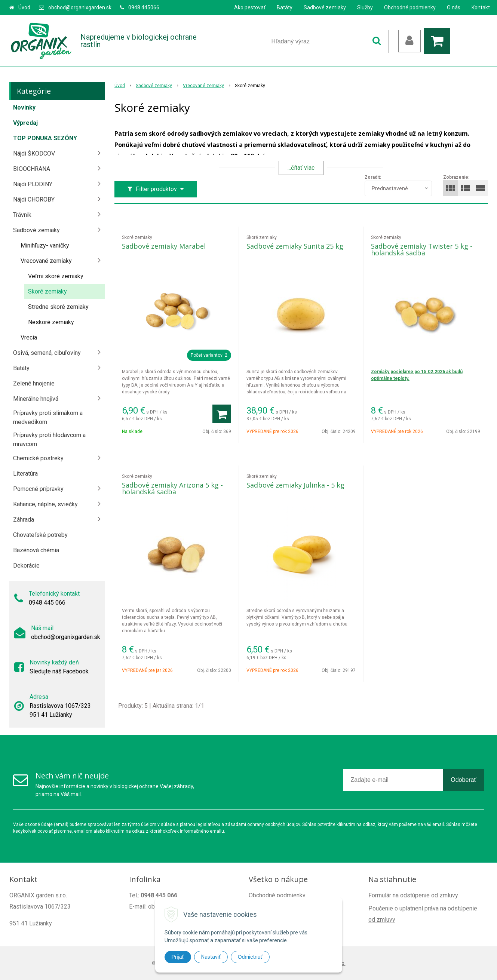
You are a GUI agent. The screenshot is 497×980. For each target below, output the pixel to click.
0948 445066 (144, 7)
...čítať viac (301, 168)
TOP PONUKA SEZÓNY (45, 138)
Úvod (24, 7)
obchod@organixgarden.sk (80, 7)
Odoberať (463, 780)
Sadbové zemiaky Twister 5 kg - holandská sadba (422, 249)
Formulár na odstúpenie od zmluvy (413, 895)
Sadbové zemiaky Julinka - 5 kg (295, 485)
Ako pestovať (250, 7)
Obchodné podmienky (410, 7)
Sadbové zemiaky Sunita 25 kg (295, 246)
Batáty (285, 7)
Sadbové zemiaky (325, 7)
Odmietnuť (250, 957)
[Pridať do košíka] (222, 414)
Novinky (24, 107)
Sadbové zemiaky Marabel (164, 246)
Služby (365, 7)
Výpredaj (25, 123)
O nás (454, 7)
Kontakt (481, 7)
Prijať (178, 957)
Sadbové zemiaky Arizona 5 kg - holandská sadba (172, 488)
